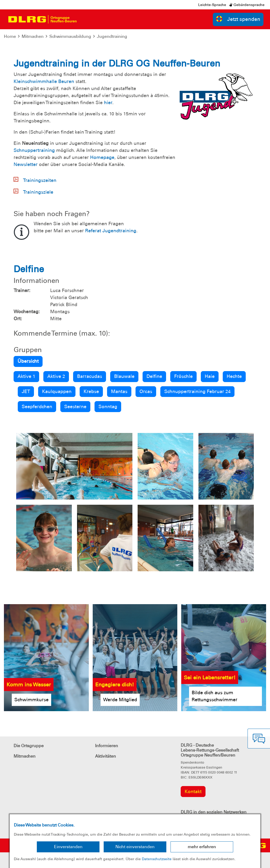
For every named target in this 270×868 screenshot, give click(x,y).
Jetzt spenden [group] (238, 19)
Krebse (91, 391)
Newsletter (26, 164)
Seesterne (75, 407)
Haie (210, 376)
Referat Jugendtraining (111, 231)
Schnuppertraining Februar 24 (197, 391)
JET (26, 391)
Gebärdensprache (247, 5)
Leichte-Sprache (212, 5)
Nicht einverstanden (135, 847)
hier (108, 103)
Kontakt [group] (193, 792)
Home (10, 36)
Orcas (146, 391)
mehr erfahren (202, 847)
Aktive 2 (56, 376)
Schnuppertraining (34, 150)
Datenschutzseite (157, 859)
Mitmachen (33, 36)
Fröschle (183, 376)
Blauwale (124, 376)
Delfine (154, 376)
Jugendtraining (112, 36)
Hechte (234, 376)
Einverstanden (68, 847)
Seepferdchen (37, 407)
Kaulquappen (57, 391)
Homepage (102, 157)
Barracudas (90, 376)
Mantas (119, 391)
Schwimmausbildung (70, 36)
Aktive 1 (26, 376)
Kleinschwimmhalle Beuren (44, 81)
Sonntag (108, 407)
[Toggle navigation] (85, 19)
